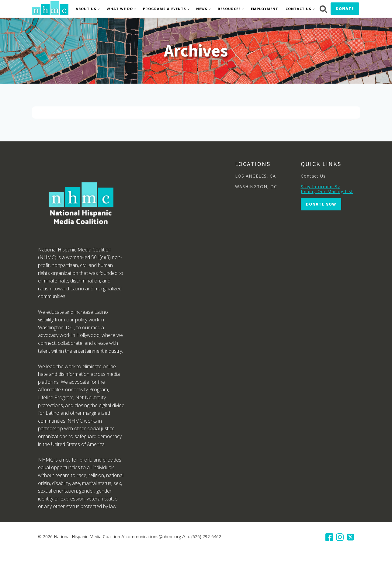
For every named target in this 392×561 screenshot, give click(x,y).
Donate (345, 9)
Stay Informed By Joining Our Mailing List (327, 189)
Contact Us (298, 9)
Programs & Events (165, 9)
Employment (265, 9)
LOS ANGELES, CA (255, 176)
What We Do (120, 9)
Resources (229, 9)
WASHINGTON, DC (256, 187)
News (202, 9)
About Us (86, 9)
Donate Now (321, 204)
